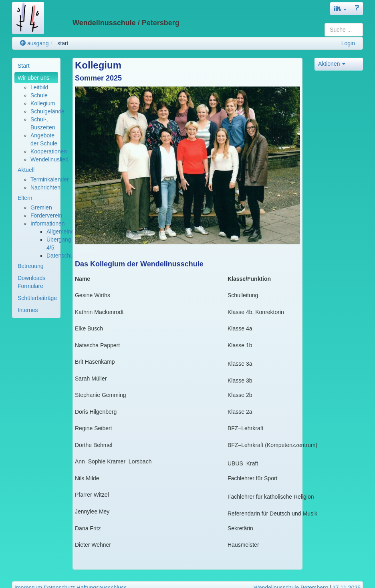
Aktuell (26, 170)
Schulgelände (47, 111)
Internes (28, 310)
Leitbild (39, 87)
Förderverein (46, 215)
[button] (340, 9)
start (63, 43)
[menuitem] (36, 66)
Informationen (48, 224)
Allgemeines (62, 232)
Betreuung (31, 266)
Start (24, 66)
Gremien (41, 207)
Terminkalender (50, 179)
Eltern (25, 198)
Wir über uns (33, 78)
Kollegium (43, 103)
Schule (39, 95)
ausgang (34, 43)
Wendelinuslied (49, 159)
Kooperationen (49, 151)
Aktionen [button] (332, 64)
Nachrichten (45, 187)
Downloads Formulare (31, 282)
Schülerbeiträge (37, 298)
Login (348, 43)
